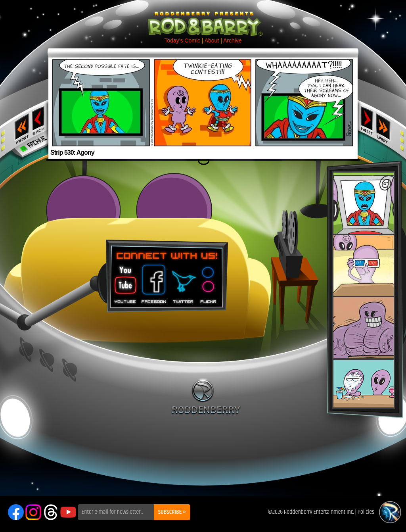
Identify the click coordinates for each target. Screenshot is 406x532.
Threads (51, 512)
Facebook (153, 281)
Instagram (33, 512)
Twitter (183, 281)
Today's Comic (182, 40)
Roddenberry (206, 396)
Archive (233, 40)
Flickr (209, 281)
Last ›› (386, 126)
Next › (367, 120)
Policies (366, 512)
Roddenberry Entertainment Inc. (319, 512)
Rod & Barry (203, 18)
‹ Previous (39, 120)
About (212, 40)
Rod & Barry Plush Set (364, 290)
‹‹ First (20, 126)
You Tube (124, 281)
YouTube (68, 512)
